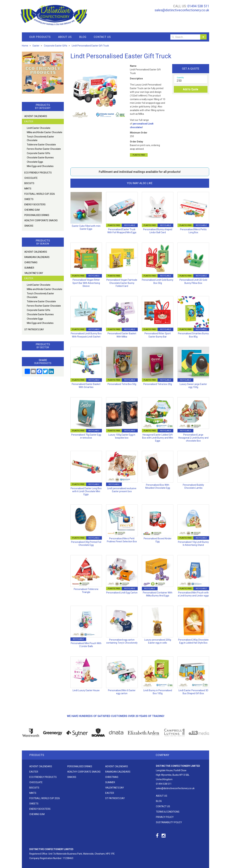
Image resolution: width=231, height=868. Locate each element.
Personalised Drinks (37, 215)
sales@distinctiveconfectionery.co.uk (182, 10)
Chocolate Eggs (35, 162)
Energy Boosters (35, 205)
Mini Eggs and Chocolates (40, 166)
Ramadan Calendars (37, 257)
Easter (29, 122)
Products (37, 755)
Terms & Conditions (168, 812)
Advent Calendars (36, 116)
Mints (28, 189)
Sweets (29, 199)
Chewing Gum (32, 210)
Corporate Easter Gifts (39, 153)
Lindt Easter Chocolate (39, 128)
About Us (65, 37)
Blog (83, 37)
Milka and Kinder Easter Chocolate (45, 132)
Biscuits (29, 183)
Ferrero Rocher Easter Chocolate (44, 149)
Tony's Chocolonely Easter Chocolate (40, 138)
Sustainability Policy (169, 822)
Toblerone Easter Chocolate (41, 145)
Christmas (31, 262)
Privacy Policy (165, 817)
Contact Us (102, 37)
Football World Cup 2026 (40, 194)
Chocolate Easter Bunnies (40, 158)
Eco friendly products (38, 173)
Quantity (180, 78)
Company (163, 755)
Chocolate (31, 178)
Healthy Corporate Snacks (41, 220)
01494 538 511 (198, 6)
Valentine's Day (34, 273)
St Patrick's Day (34, 330)
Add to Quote (191, 89)
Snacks (29, 226)
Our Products (40, 37)
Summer (29, 268)
